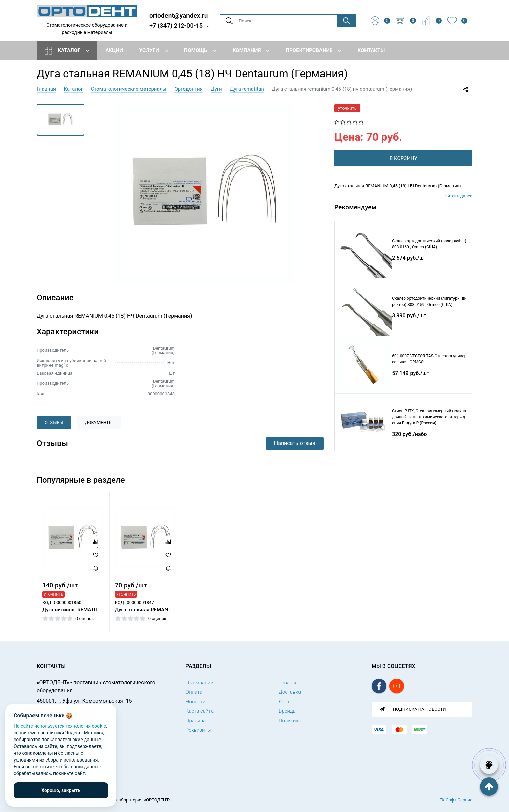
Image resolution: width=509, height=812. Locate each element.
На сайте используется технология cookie (60, 726)
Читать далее (459, 196)
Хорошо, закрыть (61, 790)
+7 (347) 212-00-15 (176, 26)
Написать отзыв (295, 443)
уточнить (347, 108)
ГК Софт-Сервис (456, 800)
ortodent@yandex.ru (179, 15)
